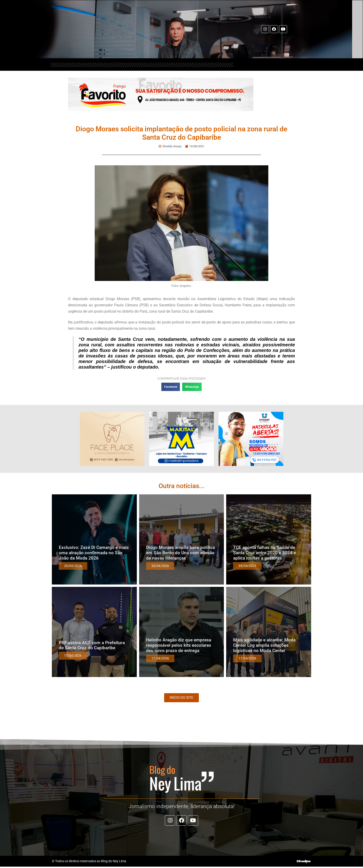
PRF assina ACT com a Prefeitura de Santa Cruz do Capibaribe (92, 646)
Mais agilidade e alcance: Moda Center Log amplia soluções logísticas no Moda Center (264, 645)
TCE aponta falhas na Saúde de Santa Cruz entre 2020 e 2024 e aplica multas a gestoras (264, 553)
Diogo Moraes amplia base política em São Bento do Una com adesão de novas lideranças (180, 553)
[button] (171, 387)
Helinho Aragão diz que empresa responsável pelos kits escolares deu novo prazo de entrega (179, 645)
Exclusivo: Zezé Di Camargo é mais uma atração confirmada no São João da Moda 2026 (94, 553)
